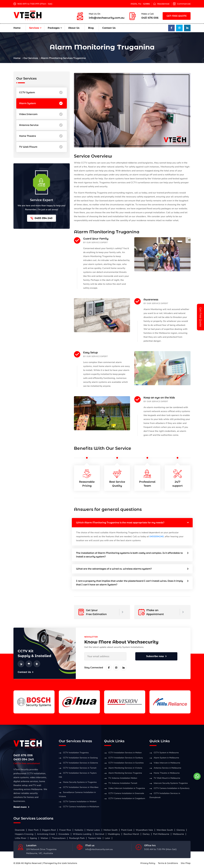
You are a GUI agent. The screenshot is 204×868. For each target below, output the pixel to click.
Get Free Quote (200, 317)
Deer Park (33, 830)
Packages (54, 28)
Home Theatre (41, 136)
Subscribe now (156, 656)
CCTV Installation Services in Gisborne (81, 763)
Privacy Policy (148, 863)
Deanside (20, 830)
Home (17, 28)
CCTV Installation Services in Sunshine (126, 763)
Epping (33, 838)
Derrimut (100, 834)
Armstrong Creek (46, 834)
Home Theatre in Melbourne (167, 773)
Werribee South (165, 830)
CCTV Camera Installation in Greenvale (126, 793)
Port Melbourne (161, 834)
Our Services (31, 58)
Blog (91, 28)
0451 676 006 (150, 18)
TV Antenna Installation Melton (123, 778)
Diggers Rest (49, 830)
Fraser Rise (65, 830)
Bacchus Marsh (131, 834)
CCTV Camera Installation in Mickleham (81, 807)
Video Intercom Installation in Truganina (127, 788)
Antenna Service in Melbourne (167, 768)
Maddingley (114, 834)
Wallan (44, 838)
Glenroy (181, 830)
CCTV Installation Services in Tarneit (80, 768)
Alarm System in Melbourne (166, 758)
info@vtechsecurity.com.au (107, 18)
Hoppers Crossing (24, 834)
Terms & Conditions (168, 863)
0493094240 (157, 537)
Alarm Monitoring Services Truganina (125, 773)
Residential (163, 4)
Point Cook (127, 830)
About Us (74, 28)
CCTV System (41, 93)
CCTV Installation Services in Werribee (81, 787)
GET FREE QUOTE (177, 16)
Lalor (108, 838)
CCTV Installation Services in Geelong (80, 758)
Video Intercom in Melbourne (167, 763)
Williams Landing (82, 834)
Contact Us (109, 28)
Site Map (186, 863)
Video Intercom (41, 114)
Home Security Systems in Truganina (80, 782)
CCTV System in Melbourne (166, 753)
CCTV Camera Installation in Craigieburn (127, 798)
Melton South (111, 830)
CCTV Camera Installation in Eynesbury (172, 788)
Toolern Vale (95, 838)
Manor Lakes (93, 830)
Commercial (184, 4)
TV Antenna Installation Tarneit (123, 783)
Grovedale (64, 834)
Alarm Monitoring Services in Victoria (125, 768)
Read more (21, 807)
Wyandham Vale (144, 830)
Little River (21, 838)
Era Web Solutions (67, 863)
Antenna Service (41, 125)
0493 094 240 (42, 218)
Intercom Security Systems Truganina (171, 783)
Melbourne (178, 834)
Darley (146, 834)
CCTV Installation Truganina (76, 753)
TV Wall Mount (41, 147)
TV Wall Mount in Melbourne (167, 778)
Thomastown (59, 838)
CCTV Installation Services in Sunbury (126, 758)
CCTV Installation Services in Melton (125, 753)
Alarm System (41, 103)
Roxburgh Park (77, 838)
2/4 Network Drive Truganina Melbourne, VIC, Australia (41, 851)
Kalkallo (79, 830)
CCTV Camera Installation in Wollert (80, 802)
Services (34, 28)
